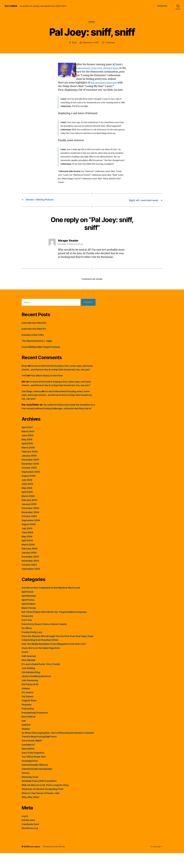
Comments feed (31, 839)
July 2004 (28, 543)
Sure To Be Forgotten (34, 768)
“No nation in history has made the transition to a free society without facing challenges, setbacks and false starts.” (58, 420)
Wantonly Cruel (31, 792)
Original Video (30, 715)
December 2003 (31, 571)
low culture (12, 6)
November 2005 (31, 479)
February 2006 (30, 466)
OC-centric (28, 707)
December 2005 (31, 474)
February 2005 (30, 515)
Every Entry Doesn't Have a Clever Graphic (46, 639)
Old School (28, 711)
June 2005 (28, 499)
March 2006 (29, 462)
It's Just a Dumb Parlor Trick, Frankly (43, 679)
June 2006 (28, 450)
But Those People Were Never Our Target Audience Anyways (58, 627)
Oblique (26, 703)
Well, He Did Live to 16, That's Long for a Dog (48, 800)
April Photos (29, 615)
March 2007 (29, 446)
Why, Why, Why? (31, 812)
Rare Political (29, 731)
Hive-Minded (29, 675)
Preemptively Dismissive (36, 727)
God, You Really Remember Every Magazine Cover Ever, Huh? (57, 659)
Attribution (162, 6)
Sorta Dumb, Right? (33, 755)
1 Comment (111, 43)
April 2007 (28, 442)
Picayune (27, 719)
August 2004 (29, 539)
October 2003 (30, 580)
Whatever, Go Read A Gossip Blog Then (45, 804)
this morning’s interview (105, 87)
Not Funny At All (31, 699)
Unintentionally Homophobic (38, 784)
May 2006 (28, 454)
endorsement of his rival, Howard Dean (99, 68)
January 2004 (30, 567)
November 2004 (31, 527)
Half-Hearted (29, 671)
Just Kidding (29, 683)
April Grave (28, 607)
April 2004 (28, 555)
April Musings (30, 611)
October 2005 (30, 483)
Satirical (26, 740)
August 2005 (29, 491)
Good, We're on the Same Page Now (42, 663)
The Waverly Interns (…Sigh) (38, 345)
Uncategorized (30, 776)
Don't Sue (27, 635)
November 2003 (31, 576)
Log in (25, 831)
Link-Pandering (31, 695)
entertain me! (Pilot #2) (35, 327)
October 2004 (30, 531)
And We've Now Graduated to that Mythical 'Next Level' (54, 603)
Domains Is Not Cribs (34, 339)
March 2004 (29, 559)
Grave (92, 22)
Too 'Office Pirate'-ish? (35, 772)
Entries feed (29, 835)
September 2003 (32, 584)
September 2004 (32, 535)
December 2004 (31, 523)
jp (75, 43)
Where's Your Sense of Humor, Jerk (42, 808)
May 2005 (27, 503)
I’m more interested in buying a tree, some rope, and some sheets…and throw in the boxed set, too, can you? (57, 373)
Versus (26, 788)
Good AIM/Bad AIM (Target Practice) (43, 351)
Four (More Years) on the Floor (49, 383)
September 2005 (32, 487)
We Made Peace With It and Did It (41, 796)
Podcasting (28, 723)
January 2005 (30, 519)
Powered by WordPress (55, 861)
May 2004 (28, 551)
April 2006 (28, 458)
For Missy (27, 643)
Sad (24, 736)
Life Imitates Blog (32, 687)
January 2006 (30, 470)
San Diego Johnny (32, 402)
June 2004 (28, 547)
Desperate (28, 631)
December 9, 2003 (91, 43)
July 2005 (28, 495)
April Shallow (29, 619)
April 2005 (28, 507)
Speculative (29, 763)
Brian (25, 370)
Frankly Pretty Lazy (33, 647)
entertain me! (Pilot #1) (35, 333)
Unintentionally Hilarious (36, 780)
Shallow (26, 744)
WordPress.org (31, 843)
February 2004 (30, 563)
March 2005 (29, 511)
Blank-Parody (29, 623)
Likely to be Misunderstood (38, 691)
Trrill (24, 383)
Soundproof (29, 759)
